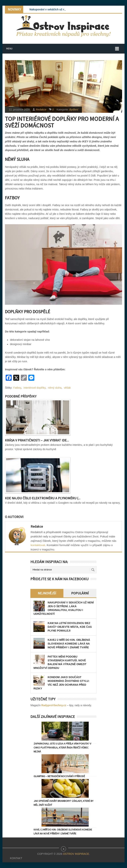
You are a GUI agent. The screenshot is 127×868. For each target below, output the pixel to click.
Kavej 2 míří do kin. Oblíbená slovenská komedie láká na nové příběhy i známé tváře (69, 644)
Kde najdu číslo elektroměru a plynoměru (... (43, 498)
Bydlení (74, 110)
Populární (80, 593)
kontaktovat (38, 545)
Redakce (41, 110)
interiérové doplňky (35, 388)
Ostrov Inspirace (76, 854)
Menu (9, 48)
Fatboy (17, 388)
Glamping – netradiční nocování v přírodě (59, 776)
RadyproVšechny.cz (54, 705)
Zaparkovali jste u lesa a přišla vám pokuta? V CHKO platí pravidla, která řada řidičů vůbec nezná (62, 748)
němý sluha (55, 388)
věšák (67, 388)
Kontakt (16, 858)
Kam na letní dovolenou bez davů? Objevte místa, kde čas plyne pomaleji (70, 627)
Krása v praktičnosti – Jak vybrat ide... (37, 440)
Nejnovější (47, 593)
